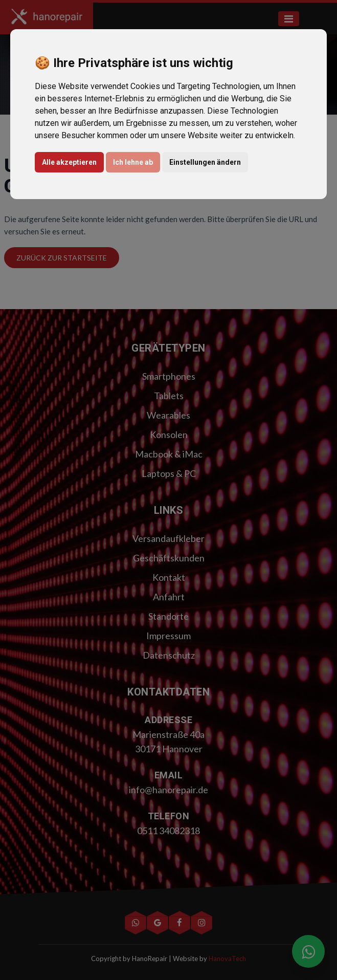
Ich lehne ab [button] (133, 162)
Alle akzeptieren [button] (69, 162)
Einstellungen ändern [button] (205, 162)
